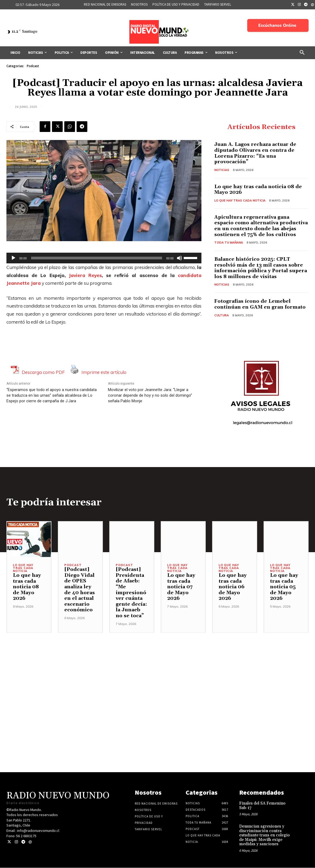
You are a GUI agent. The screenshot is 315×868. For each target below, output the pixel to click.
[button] (302, 53)
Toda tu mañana (229, 242)
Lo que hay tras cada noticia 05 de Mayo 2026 (284, 587)
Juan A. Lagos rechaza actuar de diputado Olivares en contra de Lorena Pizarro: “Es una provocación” (255, 153)
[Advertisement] (157, 670)
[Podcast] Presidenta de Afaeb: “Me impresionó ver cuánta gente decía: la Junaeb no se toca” (131, 593)
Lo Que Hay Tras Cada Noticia (240, 200)
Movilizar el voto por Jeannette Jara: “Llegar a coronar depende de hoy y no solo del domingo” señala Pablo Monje (150, 395)
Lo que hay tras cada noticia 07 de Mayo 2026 (181, 587)
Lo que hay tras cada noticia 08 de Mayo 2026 (258, 190)
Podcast (33, 66)
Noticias (222, 170)
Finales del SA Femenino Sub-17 (262, 806)
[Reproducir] (13, 258)
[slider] (97, 258)
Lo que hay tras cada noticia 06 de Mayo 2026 (233, 587)
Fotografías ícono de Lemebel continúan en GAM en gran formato (260, 304)
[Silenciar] (179, 258)
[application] (104, 258)
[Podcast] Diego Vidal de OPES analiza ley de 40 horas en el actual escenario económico (80, 590)
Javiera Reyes (85, 275)
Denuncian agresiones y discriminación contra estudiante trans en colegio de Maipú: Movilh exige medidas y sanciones (265, 835)
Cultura (222, 315)
